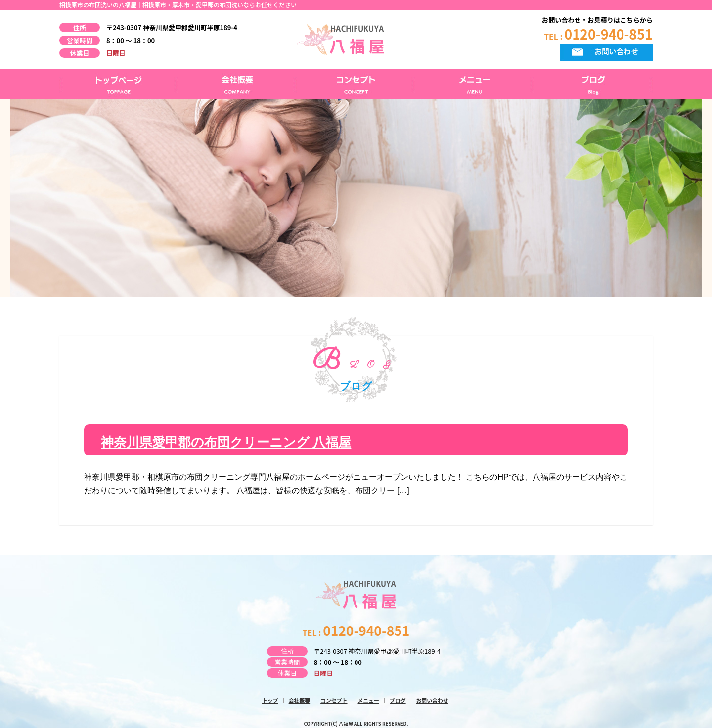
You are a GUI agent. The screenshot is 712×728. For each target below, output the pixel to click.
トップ (270, 700)
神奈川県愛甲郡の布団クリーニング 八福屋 (226, 442)
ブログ (593, 84)
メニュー (475, 84)
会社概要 (237, 84)
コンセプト (356, 84)
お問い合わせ (432, 700)
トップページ (119, 84)
